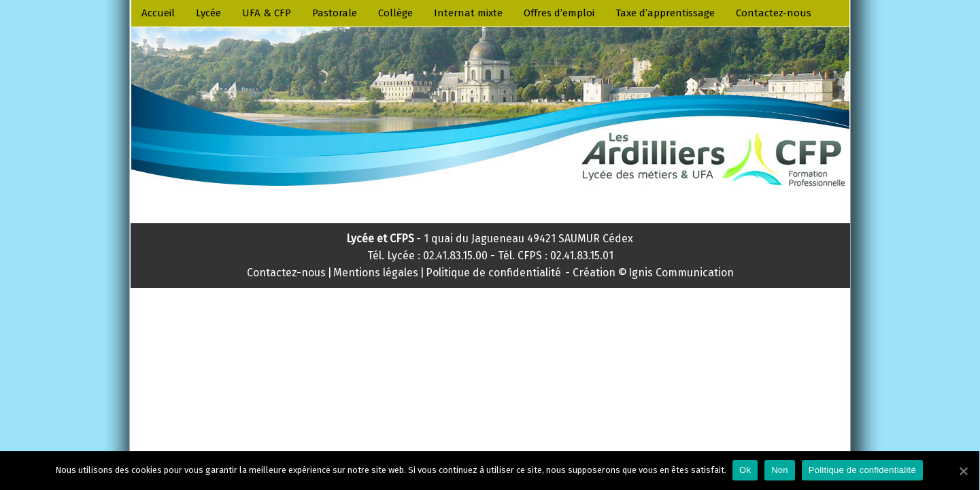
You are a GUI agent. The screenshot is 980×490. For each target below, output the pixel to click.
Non (780, 470)
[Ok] (963, 471)
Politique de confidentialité (862, 470)
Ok (745, 470)
